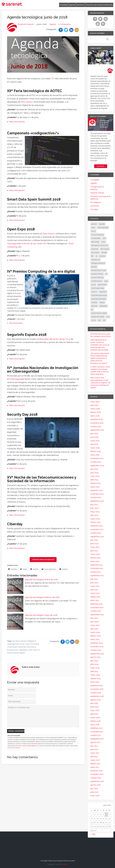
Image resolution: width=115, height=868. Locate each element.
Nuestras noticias (97, 193)
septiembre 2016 (97, 781)
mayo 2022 (95, 547)
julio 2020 (94, 618)
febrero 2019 (95, 679)
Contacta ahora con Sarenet (43, 560)
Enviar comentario (16, 731)
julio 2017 (94, 746)
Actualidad (64, 5)
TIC (53, 79)
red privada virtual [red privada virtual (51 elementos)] (98, 288)
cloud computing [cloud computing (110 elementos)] (97, 235)
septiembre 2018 (97, 696)
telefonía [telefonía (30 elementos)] (94, 306)
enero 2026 (95, 416)
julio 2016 (94, 789)
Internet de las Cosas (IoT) (34, 244)
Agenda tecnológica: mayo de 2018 (41, 615)
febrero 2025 (96, 451)
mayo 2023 (95, 512)
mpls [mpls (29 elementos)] (106, 281)
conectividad (12, 647)
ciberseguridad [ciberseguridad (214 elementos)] (103, 228)
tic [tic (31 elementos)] (92, 310)
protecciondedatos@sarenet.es (30, 746)
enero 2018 (95, 725)
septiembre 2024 (97, 466)
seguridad (23, 650)
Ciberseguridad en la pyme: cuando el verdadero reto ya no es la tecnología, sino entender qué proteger (100, 345)
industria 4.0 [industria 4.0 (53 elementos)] (96, 260)
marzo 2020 (95, 632)
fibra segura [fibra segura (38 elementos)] (105, 249)
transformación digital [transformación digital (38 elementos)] (99, 313)
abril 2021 (94, 590)
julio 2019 (94, 661)
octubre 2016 (96, 778)
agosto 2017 (95, 742)
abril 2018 (94, 714)
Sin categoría (96, 202)
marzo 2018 (95, 718)
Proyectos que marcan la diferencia (99, 5)
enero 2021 (95, 600)
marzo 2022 (95, 554)
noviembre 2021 (97, 568)
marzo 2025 (95, 448)
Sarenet (65, 864)
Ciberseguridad (14, 244)
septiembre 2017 (97, 739)
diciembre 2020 (97, 604)
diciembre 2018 (96, 686)
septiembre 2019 (97, 654)
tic (39, 650)
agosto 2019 (95, 657)
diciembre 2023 (97, 490)
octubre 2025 (96, 427)
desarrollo (22, 647)
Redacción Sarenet (26, 24)
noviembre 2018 (97, 689)
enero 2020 (95, 639)
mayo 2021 (95, 586)
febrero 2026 (96, 412)
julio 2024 (94, 469)
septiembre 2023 (97, 501)
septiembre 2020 (97, 615)
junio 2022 (94, 544)
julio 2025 (94, 434)
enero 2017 (95, 767)
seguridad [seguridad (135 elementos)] (103, 292)
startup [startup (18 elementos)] (102, 302)
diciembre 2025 (97, 419)
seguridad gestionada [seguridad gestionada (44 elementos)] (99, 295)
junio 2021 (94, 583)
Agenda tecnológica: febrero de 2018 (42, 597)
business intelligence (28, 641)
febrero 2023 (96, 522)
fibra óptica (32, 647)
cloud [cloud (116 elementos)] (93, 231)
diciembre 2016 (96, 771)
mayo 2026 (95, 402)
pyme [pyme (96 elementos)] (93, 285)
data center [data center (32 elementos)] (95, 242)
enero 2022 (95, 561)
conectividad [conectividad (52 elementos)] (96, 238)
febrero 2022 (96, 558)
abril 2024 (94, 480)
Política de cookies (69, 861)
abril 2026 (94, 405)
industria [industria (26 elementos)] (102, 256)
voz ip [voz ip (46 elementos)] (93, 320)
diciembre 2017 (96, 728)
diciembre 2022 (97, 526)
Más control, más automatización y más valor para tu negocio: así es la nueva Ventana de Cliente (100, 383)
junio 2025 (94, 437)
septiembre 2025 (97, 430)
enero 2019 (95, 682)
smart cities (32, 650)
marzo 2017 (95, 760)
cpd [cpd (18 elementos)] (104, 238)
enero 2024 (95, 487)
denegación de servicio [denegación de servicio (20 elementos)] (100, 245)
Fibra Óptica (27, 102)
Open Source (48, 234)
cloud (22, 644)
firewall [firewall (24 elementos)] (104, 253)
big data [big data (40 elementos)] (102, 224)
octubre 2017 (96, 735)
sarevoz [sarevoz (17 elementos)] (94, 292)
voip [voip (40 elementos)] (108, 317)
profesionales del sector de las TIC (52, 339)
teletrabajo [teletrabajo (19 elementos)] (103, 306)
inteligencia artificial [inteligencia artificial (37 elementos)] (98, 263)
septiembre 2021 (97, 576)
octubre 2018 (96, 693)
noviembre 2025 (97, 423)
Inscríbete (101, 166)
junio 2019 (94, 664)
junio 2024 (94, 473)
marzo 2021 (95, 593)
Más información (17, 122)
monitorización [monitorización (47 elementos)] (97, 281)
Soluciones (80, 5)
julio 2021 (94, 579)
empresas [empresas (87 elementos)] (95, 249)
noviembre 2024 (97, 458)
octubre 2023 (96, 497)
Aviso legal (44, 861)
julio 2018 (94, 703)
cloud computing (32, 644)
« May (93, 834)
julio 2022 (94, 540)
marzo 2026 (95, 409)
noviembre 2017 (97, 732)
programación (13, 650)
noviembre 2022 (97, 529)
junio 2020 (94, 622)
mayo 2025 (95, 441)
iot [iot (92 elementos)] (106, 274)
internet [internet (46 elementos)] (94, 267)
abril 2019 (94, 671)
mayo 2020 (95, 625)
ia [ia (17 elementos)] (96, 256)
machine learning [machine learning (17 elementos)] (97, 277)
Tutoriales (94, 209)
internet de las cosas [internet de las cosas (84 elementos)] (99, 270)
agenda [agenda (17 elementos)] (94, 224)
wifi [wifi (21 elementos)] (104, 320)
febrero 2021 (95, 597)
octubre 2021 (96, 572)
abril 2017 (94, 757)
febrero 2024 (96, 483)
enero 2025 (95, 455)
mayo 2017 (95, 753)
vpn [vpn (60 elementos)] (99, 320)
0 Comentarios (65, 24)
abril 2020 (94, 629)
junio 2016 (94, 792)
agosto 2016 (95, 785)
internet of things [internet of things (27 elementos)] (97, 274)
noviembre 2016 (97, 774)
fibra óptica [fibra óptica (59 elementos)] (95, 253)
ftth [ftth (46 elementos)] (92, 256)
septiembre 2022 (97, 537)
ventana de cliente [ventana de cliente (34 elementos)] (98, 317)
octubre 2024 (96, 462)
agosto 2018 (95, 700)
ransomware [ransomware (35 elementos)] (102, 285)
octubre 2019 (96, 650)
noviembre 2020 (97, 608)
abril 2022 (94, 551)
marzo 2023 (95, 519)
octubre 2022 (96, 533)
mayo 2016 (95, 796)
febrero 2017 (95, 764)
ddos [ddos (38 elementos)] (103, 242)
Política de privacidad (14, 748)
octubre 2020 (96, 611)
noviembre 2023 (97, 494)
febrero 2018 (95, 721)
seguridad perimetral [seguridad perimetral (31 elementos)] (99, 299)
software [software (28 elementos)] (94, 302)
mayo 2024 (95, 476)
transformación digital (16, 653)
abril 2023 (94, 515)
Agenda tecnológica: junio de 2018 (37, 17)
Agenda (72, 5)
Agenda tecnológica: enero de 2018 (41, 579)
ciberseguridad (13, 644)
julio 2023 (94, 505)
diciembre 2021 (96, 565)
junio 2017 (94, 749)
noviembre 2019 (97, 647)
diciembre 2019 (96, 643)
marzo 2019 (95, 675)
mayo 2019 (95, 668)
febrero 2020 (96, 636)
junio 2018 (94, 707)
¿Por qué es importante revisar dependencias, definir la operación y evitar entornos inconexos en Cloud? (100, 358)
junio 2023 (94, 508)
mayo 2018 (95, 710)
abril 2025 (94, 444)
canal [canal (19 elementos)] (93, 228)
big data (16, 641)
